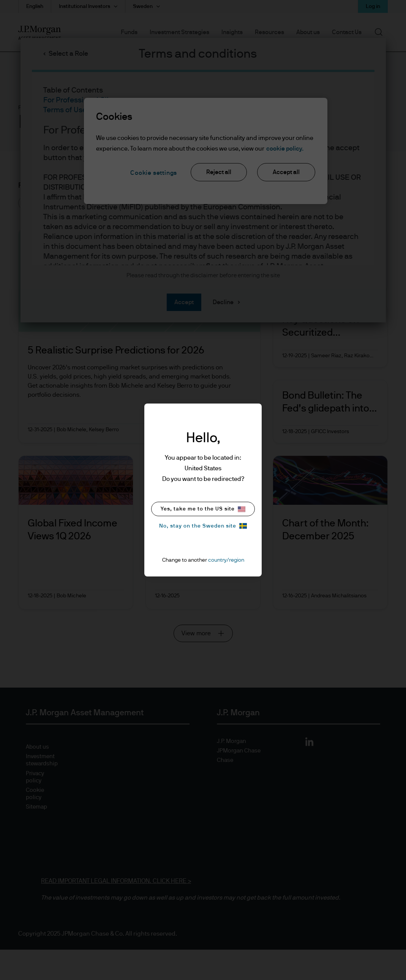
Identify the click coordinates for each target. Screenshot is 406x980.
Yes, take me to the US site (203, 509)
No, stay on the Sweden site (203, 526)
